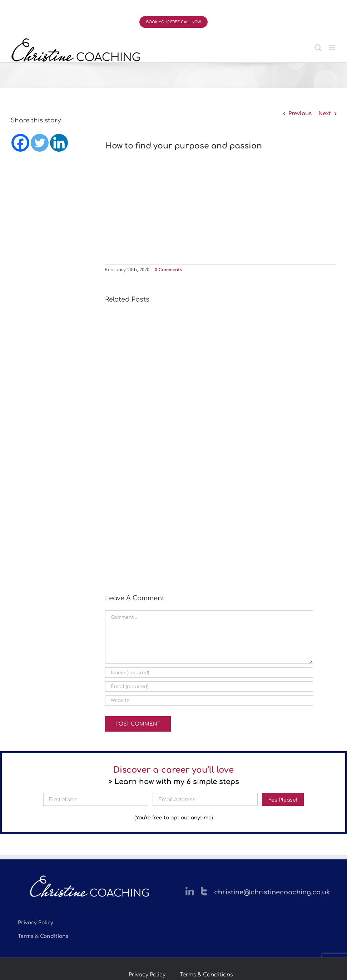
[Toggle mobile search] (318, 48)
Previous (300, 114)
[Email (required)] (209, 686)
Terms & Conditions (206, 975)
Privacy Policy (147, 975)
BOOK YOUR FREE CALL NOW (173, 22)
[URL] (209, 700)
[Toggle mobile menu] (333, 48)
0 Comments (168, 270)
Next (325, 114)
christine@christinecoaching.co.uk (272, 892)
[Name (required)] (209, 673)
